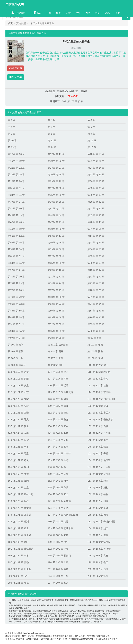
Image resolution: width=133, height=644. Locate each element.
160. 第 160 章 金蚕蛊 (99, 474)
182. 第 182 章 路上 (18, 528)
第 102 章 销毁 (95, 345)
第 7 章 (12, 134)
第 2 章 (51, 120)
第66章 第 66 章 (96, 263)
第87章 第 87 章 (96, 311)
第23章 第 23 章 (56, 168)
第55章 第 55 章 (16, 243)
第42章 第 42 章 (96, 209)
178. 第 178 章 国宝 (98, 515)
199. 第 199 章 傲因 (98, 562)
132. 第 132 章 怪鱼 (58, 413)
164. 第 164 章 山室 (18, 488)
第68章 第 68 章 (56, 270)
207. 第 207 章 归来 (72, 101)
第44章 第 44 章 (56, 215)
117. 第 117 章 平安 (58, 379)
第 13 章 (12, 147)
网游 (88, 13)
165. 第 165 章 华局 (58, 488)
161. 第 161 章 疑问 (18, 481)
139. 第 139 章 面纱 (98, 426)
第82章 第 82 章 (16, 304)
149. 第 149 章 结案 (18, 453)
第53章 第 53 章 (56, 236)
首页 (10, 23)
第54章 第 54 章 (96, 236)
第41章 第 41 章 (56, 209)
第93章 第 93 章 (96, 324)
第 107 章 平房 (55, 358)
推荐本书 (16, 68)
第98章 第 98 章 (56, 338)
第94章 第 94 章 (16, 331)
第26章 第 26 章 (56, 175)
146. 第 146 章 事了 (18, 447)
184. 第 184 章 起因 (98, 528)
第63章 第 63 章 (96, 256)
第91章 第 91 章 (16, 324)
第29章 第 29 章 (56, 181)
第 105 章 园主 (95, 351)
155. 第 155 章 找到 (18, 467)
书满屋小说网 (15, 4)
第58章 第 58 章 (16, 249)
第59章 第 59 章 (56, 249)
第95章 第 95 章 (56, 331)
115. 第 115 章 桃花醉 (99, 372)
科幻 (98, 13)
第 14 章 (52, 147)
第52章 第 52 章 (16, 236)
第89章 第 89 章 (56, 317)
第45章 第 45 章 (96, 215)
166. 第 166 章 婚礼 (98, 488)
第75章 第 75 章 (96, 283)
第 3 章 (91, 120)
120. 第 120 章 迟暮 (58, 385)
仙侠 (58, 13)
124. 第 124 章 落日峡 (99, 392)
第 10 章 (12, 141)
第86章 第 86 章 (56, 311)
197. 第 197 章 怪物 (18, 562)
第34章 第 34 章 (16, 195)
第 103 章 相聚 (16, 351)
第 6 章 (91, 127)
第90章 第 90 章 (96, 317)
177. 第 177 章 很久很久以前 (63, 515)
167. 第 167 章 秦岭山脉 (21, 494)
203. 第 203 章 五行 (18, 576)
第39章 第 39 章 (96, 202)
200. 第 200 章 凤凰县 (20, 569)
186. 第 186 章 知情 (58, 535)
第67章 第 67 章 (16, 270)
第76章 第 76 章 (16, 290)
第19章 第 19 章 (16, 161)
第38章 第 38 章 (56, 202)
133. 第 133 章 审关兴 (99, 413)
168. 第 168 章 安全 (58, 494)
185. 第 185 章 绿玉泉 (20, 535)
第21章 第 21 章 (96, 161)
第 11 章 (52, 141)
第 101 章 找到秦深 (58, 345)
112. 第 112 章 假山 (98, 365)
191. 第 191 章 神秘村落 (21, 549)
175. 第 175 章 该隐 (98, 508)
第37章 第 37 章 (16, 202)
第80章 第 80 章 (56, 297)
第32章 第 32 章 (56, 188)
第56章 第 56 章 (56, 243)
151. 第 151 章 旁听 (98, 453)
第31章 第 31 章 (16, 188)
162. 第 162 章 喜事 (58, 481)
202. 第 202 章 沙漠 (98, 569)
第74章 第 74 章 (56, 283)
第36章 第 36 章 (96, 195)
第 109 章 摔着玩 (17, 365)
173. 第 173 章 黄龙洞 (20, 508)
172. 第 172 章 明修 (98, 501)
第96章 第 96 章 (96, 331)
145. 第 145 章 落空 (98, 440)
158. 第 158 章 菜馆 (18, 474)
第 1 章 (12, 120)
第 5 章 (51, 127)
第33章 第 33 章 (96, 188)
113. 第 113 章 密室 (18, 372)
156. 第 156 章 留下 (58, 467)
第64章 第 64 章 (16, 263)
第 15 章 (92, 147)
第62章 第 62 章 (56, 256)
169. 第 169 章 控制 (98, 494)
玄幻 (49, 13)
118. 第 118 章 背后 (98, 379)
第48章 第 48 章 (96, 222)
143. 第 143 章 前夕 (18, 440)
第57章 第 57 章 (96, 243)
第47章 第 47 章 (56, 222)
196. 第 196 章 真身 (98, 556)
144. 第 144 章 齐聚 (58, 440)
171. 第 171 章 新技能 (59, 501)
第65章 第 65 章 (56, 263)
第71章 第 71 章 (56, 277)
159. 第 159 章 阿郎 (58, 474)
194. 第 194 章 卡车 (18, 556)
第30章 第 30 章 (96, 181)
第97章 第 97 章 (16, 338)
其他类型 (21, 23)
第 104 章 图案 (55, 351)
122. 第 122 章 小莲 (18, 392)
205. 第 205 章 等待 (98, 576)
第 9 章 (91, 134)
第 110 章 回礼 (55, 365)
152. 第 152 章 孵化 (18, 460)
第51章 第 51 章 (96, 229)
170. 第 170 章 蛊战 (18, 501)
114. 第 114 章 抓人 (58, 372)
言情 (68, 13)
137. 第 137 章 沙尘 (18, 426)
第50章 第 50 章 (56, 229)
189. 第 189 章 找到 (58, 542)
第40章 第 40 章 (16, 209)
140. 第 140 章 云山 (18, 433)
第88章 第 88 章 (16, 317)
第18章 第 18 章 (96, 154)
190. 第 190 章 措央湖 (99, 542)
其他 (118, 13)
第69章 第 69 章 (96, 270)
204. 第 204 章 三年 (58, 576)
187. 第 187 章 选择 (98, 535)
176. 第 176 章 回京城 (20, 515)
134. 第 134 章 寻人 (18, 419)
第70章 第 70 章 (16, 277)
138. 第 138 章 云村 (58, 426)
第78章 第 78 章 (96, 290)
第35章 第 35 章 (56, 195)
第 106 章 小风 (16, 358)
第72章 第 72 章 (96, 277)
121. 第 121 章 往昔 (98, 385)
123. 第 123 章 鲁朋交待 (60, 392)
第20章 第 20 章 (56, 161)
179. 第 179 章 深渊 (18, 522)
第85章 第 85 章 (16, 311)
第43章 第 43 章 (16, 215)
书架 (37, 13)
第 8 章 (51, 134)
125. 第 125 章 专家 (18, 399)
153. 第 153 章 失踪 (58, 460)
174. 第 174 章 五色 (58, 508)
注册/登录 (18, 13)
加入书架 (16, 77)
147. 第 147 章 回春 (58, 447)
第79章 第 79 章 (16, 297)
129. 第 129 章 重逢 (58, 406)
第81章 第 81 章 (96, 297)
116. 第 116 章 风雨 (18, 379)
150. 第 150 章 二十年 (59, 453)
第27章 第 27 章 (96, 175)
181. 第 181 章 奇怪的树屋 (101, 522)
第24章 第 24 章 (96, 168)
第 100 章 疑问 (16, 345)
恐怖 (108, 13)
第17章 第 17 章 (56, 154)
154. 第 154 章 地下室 (99, 460)
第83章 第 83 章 (56, 304)
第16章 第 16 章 (16, 154)
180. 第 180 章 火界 (58, 522)
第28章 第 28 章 (16, 181)
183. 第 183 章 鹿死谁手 (60, 528)
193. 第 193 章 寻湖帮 (99, 549)
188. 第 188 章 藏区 (18, 542)
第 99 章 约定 (95, 338)
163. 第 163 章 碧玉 (98, 481)
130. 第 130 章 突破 (98, 406)
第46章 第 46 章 (16, 222)
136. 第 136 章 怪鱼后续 (100, 419)
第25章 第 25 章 (16, 175)
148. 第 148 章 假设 (98, 447)
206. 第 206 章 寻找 (18, 583)
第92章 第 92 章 (56, 324)
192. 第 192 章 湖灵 (58, 549)
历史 (78, 13)
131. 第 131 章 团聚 (18, 413)
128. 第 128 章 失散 (18, 406)
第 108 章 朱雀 (95, 358)
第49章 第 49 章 (16, 229)
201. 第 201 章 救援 (58, 569)
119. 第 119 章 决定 (18, 385)
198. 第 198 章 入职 (58, 562)
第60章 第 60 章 (96, 249)
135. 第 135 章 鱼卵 (58, 419)
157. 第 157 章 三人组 (99, 467)
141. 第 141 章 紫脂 (58, 433)
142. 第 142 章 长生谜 (99, 433)
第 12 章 (92, 141)
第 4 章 (12, 127)
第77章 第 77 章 (56, 290)
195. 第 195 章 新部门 (59, 556)
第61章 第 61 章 (16, 256)
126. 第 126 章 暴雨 (58, 399)
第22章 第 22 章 (16, 168)
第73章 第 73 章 (16, 283)
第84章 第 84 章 (96, 304)
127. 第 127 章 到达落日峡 (101, 399)
